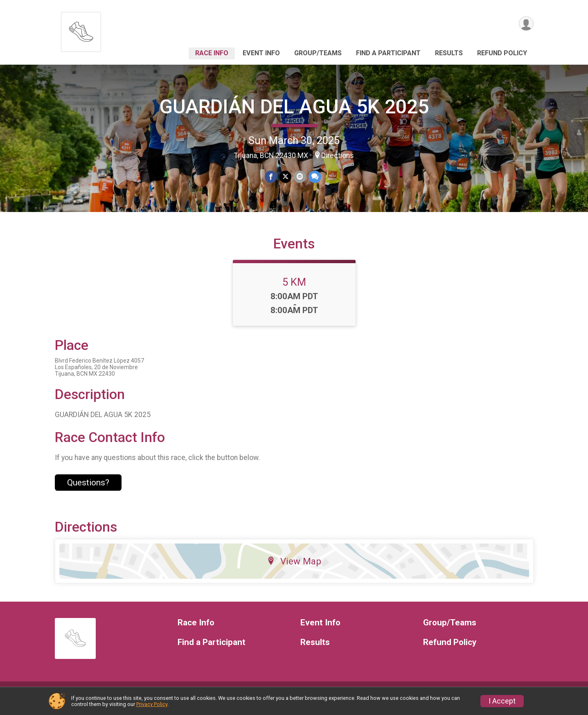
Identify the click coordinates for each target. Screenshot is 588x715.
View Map (294, 569)
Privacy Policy (152, 704)
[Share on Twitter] (285, 177)
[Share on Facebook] (271, 177)
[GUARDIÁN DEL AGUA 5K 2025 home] (81, 30)
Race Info (212, 53)
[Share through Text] (314, 177)
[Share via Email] (300, 177)
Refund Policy (502, 53)
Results (449, 53)
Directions (338, 156)
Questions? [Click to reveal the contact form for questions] (88, 491)
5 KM (294, 290)
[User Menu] (526, 24)
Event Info (261, 53)
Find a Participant (388, 53)
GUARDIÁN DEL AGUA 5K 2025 (294, 107)
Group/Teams (318, 53)
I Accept (502, 701)
